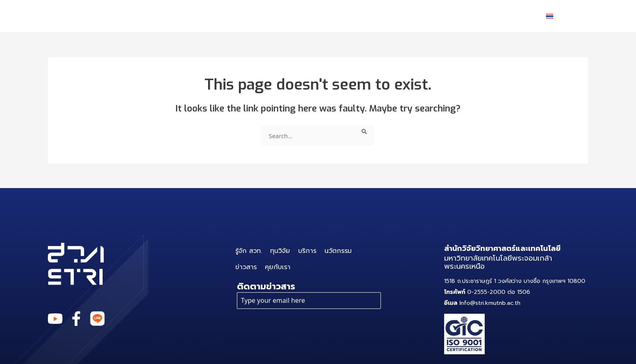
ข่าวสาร (462, 16)
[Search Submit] (366, 131)
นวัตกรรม (412, 16)
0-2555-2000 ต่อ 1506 (487, 292)
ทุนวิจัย (312, 16)
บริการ (359, 16)
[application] (371, 16)
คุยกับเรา (511, 16)
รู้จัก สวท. (263, 16)
